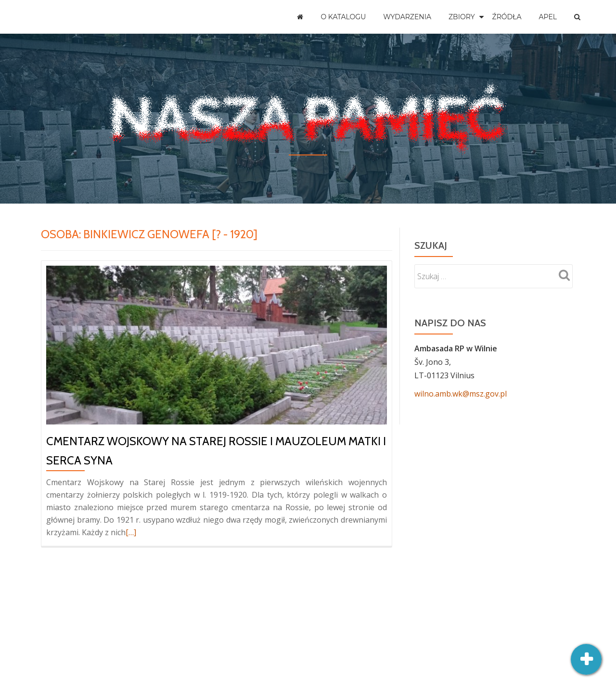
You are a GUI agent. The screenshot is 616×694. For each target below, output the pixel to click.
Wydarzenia (407, 17)
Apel (548, 17)
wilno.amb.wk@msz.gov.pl (461, 394)
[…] (131, 532)
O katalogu (343, 17)
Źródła (507, 17)
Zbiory (462, 17)
